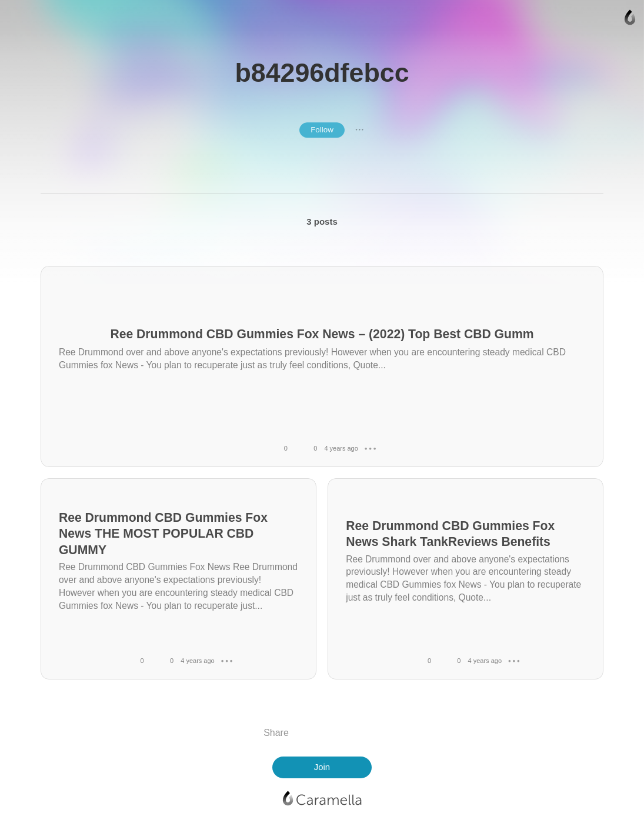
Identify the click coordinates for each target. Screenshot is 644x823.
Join (322, 767)
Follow (322, 130)
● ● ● (359, 130)
